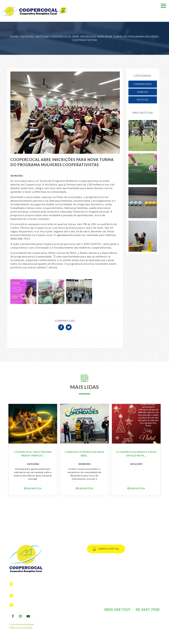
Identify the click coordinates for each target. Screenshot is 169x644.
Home (14, 36)
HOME (95, 560)
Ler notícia (33, 488)
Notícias (28, 36)
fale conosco (101, 585)
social (96, 577)
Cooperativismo (103, 573)
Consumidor (100, 564)
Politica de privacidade (21, 628)
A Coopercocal (102, 568)
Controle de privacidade (22, 624)
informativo (100, 581)
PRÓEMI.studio (25, 643)
